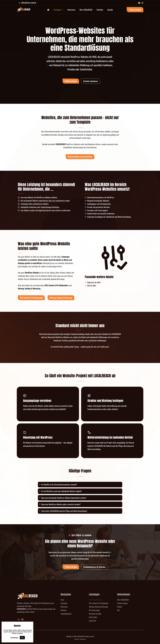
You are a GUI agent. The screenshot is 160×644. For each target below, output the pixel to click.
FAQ (118, 610)
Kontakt (120, 607)
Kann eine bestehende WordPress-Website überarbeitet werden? (64, 498)
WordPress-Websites (95, 600)
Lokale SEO (92, 621)
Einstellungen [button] (14, 637)
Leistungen (64, 603)
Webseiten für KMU (95, 614)
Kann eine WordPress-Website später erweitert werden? (61, 504)
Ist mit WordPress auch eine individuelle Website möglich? (62, 491)
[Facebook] (139, 3)
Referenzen (64, 607)
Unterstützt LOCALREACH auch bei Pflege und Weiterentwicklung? (64, 511)
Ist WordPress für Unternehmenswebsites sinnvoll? (59, 485)
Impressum (77, 639)
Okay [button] (22, 638)
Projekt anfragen (122, 603)
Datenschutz (83, 639)
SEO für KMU (93, 617)
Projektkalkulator (66, 614)
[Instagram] (142, 3)
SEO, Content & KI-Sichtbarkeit (99, 603)
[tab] (80, 485)
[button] (63, 10)
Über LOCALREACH (123, 600)
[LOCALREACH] (24, 9)
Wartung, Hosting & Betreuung (98, 607)
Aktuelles (64, 610)
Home (62, 600)
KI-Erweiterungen (94, 610)
